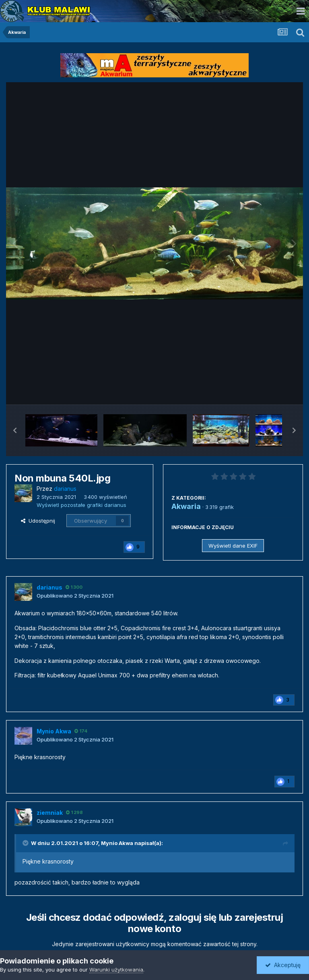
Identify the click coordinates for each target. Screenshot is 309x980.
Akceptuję (283, 965)
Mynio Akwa (117, 843)
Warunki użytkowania (116, 970)
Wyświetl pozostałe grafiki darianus (81, 505)
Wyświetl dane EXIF (233, 546)
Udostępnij (38, 521)
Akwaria (186, 506)
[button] (15, 430)
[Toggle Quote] (26, 843)
